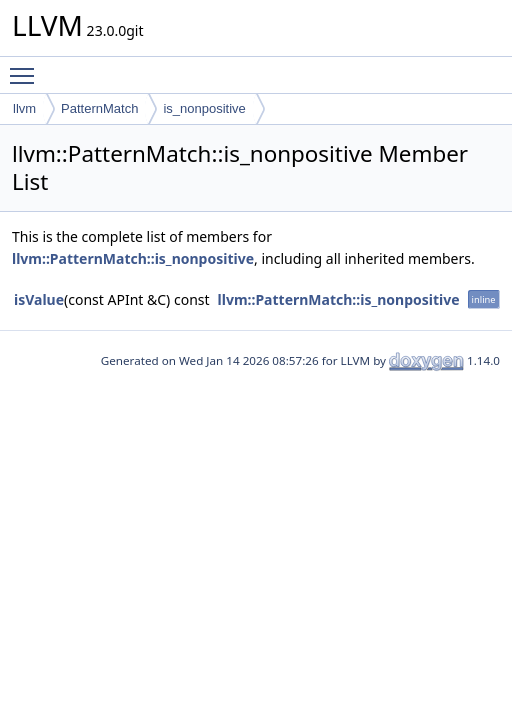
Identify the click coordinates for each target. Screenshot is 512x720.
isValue (39, 299)
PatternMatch (99, 108)
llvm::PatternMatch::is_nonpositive (133, 258)
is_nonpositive (204, 108)
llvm (24, 108)
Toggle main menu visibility (27, 67)
